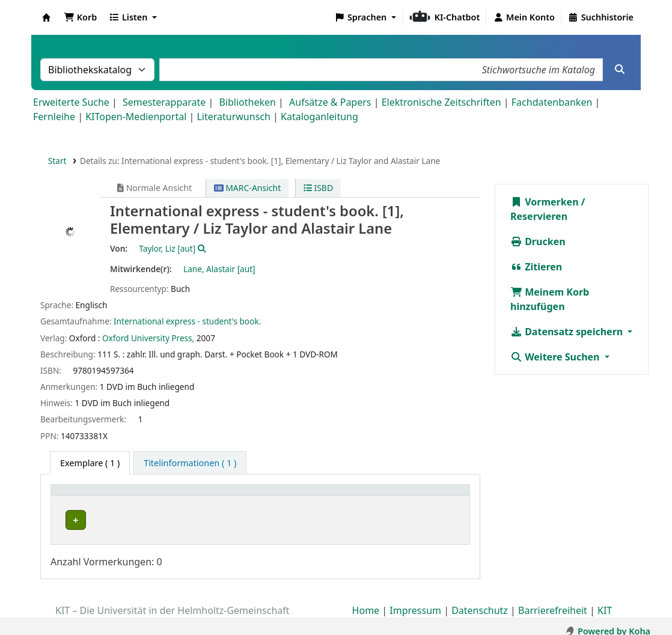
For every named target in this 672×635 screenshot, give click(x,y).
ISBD (318, 188)
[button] (80, 17)
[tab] (190, 463)
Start (57, 161)
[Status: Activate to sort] (437, 497)
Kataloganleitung (319, 117)
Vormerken (545, 202)
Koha (46, 17)
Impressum (415, 601)
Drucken (538, 242)
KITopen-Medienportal (136, 117)
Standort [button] (221, 496)
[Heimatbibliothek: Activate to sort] (124, 497)
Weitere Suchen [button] (556, 357)
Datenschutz (480, 601)
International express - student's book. (187, 321)
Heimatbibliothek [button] (94, 496)
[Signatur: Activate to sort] (365, 497)
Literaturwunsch (233, 117)
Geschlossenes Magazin (248, 520)
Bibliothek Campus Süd (108, 520)
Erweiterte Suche (71, 102)
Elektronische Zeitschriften (441, 102)
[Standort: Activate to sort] (261, 497)
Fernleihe (54, 117)
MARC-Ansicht (248, 188)
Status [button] (424, 496)
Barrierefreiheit (553, 601)
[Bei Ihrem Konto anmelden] (524, 17)
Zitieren (536, 267)
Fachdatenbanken (552, 102)
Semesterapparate (164, 102)
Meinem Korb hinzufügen (550, 299)
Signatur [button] (349, 496)
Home (366, 601)
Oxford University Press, (148, 338)
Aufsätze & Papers (330, 102)
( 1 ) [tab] (90, 463)
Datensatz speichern (568, 332)
